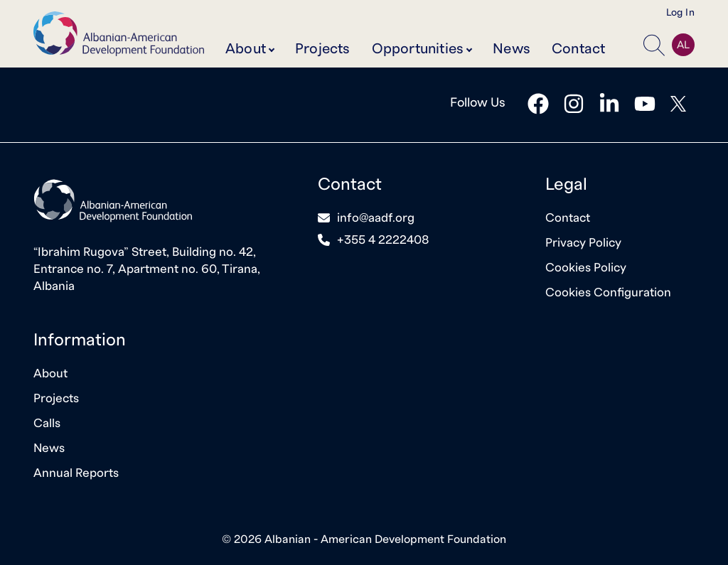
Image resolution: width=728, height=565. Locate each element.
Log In (680, 13)
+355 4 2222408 (383, 240)
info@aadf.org (376, 218)
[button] (654, 45)
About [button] (246, 49)
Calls (47, 423)
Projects (323, 49)
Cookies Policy (586, 268)
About (50, 373)
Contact (578, 49)
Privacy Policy (583, 243)
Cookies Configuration (608, 292)
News (512, 49)
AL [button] (683, 45)
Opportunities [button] (418, 49)
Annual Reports (76, 473)
